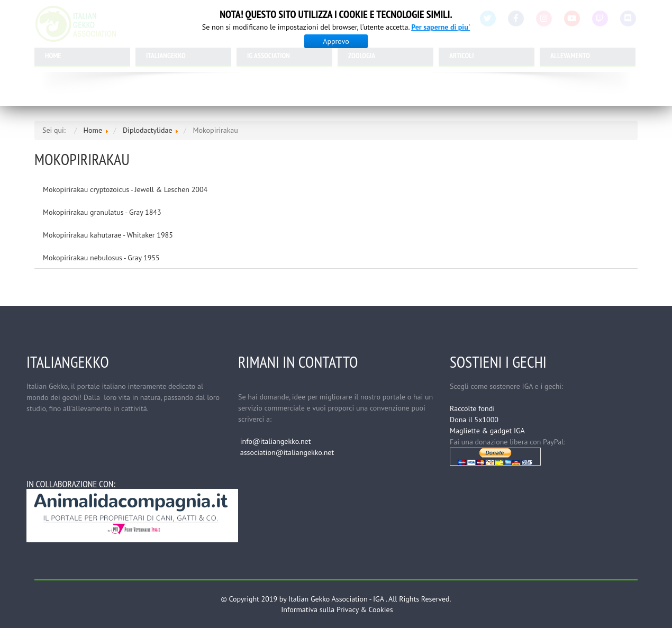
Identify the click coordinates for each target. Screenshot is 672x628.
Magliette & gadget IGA (487, 431)
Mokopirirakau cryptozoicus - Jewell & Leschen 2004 (125, 189)
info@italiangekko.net (276, 441)
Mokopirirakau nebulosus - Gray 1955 (101, 258)
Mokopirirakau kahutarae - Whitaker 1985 (108, 235)
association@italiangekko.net (287, 452)
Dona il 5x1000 (474, 420)
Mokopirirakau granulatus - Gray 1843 (102, 212)
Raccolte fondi (472, 408)
